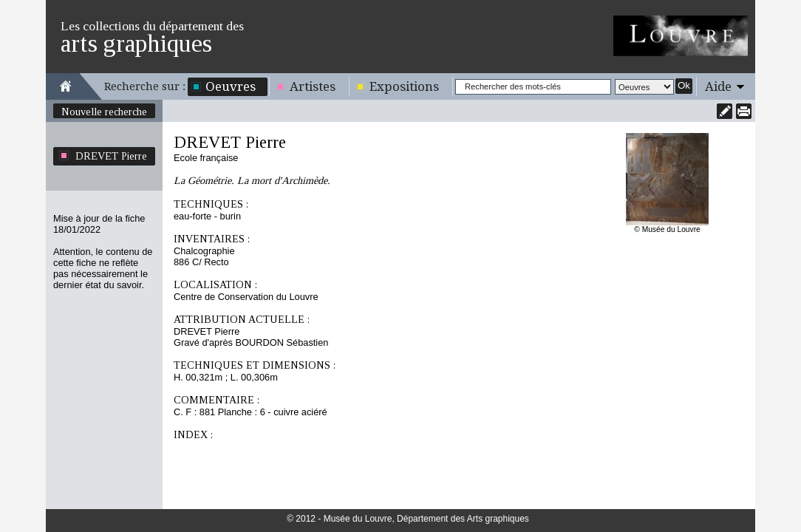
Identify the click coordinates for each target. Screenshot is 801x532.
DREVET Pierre (111, 156)
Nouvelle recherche (104, 112)
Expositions (404, 86)
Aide (718, 86)
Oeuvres (231, 86)
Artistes (313, 86)
